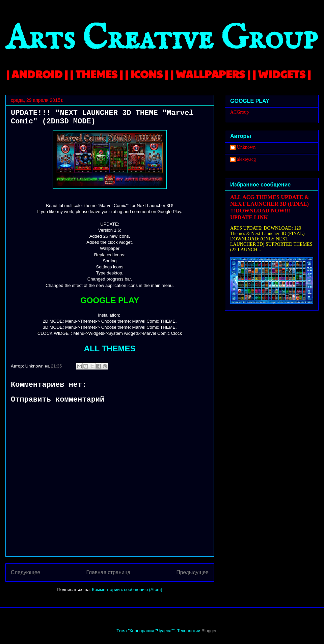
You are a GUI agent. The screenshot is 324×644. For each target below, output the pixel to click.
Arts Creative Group (161, 39)
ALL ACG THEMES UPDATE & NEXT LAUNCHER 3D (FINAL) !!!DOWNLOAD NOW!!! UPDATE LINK (270, 207)
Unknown (246, 147)
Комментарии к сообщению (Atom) (127, 590)
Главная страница (108, 572)
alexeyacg (246, 159)
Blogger (209, 631)
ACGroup (239, 112)
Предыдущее (193, 572)
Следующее (25, 572)
